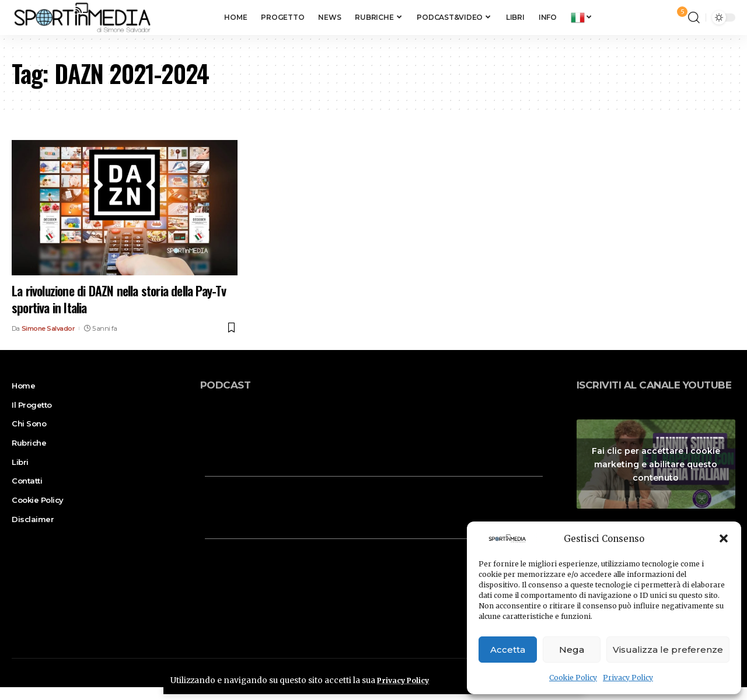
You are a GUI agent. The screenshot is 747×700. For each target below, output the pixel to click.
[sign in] (660, 17)
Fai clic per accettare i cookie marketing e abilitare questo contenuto (656, 464)
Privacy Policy (628, 678)
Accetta (508, 650)
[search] (694, 17)
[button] (724, 538)
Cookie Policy (573, 678)
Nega (572, 650)
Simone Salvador (48, 328)
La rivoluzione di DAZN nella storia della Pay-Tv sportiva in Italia (119, 299)
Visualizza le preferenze (668, 650)
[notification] (676, 17)
